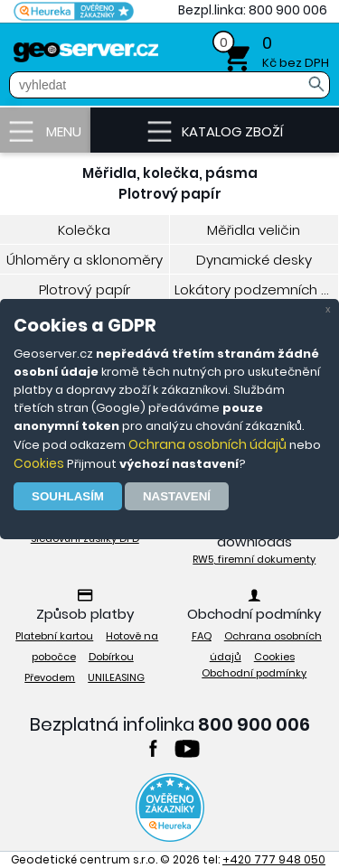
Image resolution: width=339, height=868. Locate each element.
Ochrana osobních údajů (207, 444)
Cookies (39, 463)
